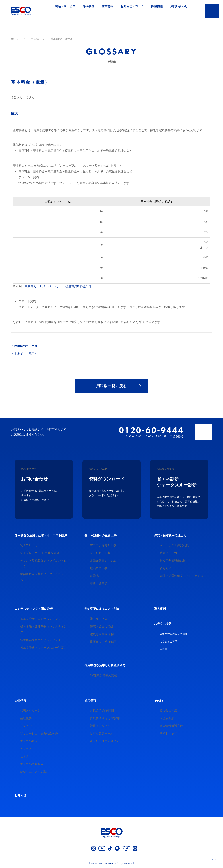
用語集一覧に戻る (112, 386)
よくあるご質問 (168, 642)
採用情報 (90, 701)
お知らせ (20, 795)
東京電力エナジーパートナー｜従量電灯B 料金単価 (58, 286)
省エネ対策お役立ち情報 (174, 634)
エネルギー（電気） (24, 353)
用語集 (35, 39)
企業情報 (20, 701)
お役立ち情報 (163, 624)
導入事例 (160, 609)
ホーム (15, 39)
